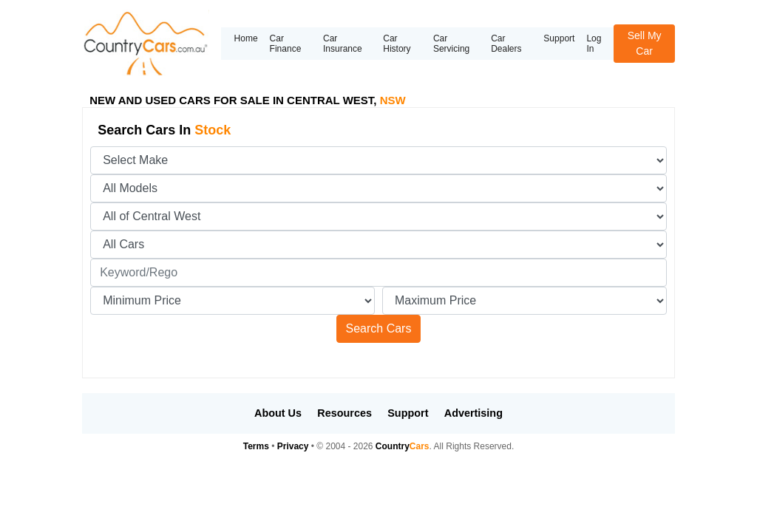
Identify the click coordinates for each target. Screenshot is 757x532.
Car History (397, 44)
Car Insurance (343, 44)
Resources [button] (344, 413)
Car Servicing (451, 44)
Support (559, 38)
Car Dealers (506, 44)
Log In (594, 44)
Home (246, 38)
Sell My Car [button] (645, 43)
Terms (256, 446)
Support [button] (408, 413)
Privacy (293, 446)
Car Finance (286, 44)
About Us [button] (278, 413)
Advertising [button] (473, 413)
